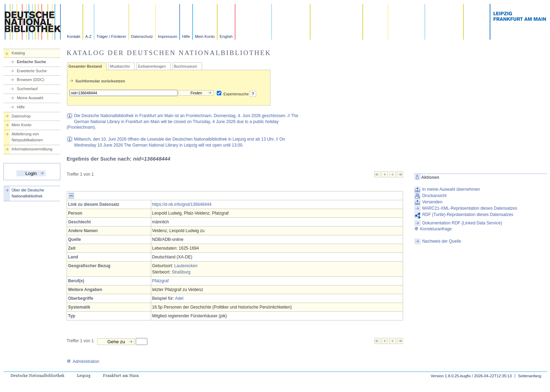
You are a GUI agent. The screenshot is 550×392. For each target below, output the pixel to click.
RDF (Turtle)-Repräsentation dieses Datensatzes (468, 215)
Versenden (432, 202)
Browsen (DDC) (31, 80)
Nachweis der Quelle (442, 241)
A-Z (88, 36)
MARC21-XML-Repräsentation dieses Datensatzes (470, 208)
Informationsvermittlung (32, 149)
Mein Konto (205, 36)
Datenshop (21, 116)
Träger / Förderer (111, 36)
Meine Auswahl (30, 98)
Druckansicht (434, 196)
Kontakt (74, 36)
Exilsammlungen (152, 66)
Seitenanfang (530, 376)
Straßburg (181, 272)
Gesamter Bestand (85, 66)
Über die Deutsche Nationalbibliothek (28, 193)
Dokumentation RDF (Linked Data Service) (462, 223)
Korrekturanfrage (433, 229)
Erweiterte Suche (32, 71)
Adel (179, 298)
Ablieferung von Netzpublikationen (27, 137)
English (226, 36)
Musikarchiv (120, 66)
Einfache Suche (31, 62)
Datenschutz (142, 36)
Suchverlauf (27, 89)
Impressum (167, 36)
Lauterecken (186, 266)
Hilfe (186, 36)
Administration (83, 361)
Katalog (18, 53)
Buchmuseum (186, 66)
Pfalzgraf (160, 281)
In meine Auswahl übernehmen (451, 189)
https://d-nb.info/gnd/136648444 (182, 204)
